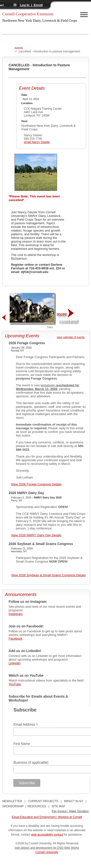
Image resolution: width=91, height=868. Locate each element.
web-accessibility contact (47, 835)
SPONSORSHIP (13, 806)
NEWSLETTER (12, 801)
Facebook (15, 639)
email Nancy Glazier (37, 142)
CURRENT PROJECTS (43, 801)
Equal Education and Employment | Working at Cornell (47, 817)
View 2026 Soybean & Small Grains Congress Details (48, 575)
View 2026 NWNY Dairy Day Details (36, 535)
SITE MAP (58, 806)
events (19, 48)
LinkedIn (14, 663)
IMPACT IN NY (73, 801)
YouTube (15, 684)
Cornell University (47, 852)
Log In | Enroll (31, 5)
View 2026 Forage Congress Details (36, 484)
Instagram (16, 614)
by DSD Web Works (66, 848)
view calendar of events (71, 337)
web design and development (34, 848)
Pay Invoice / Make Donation (70, 811)
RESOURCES (37, 806)
